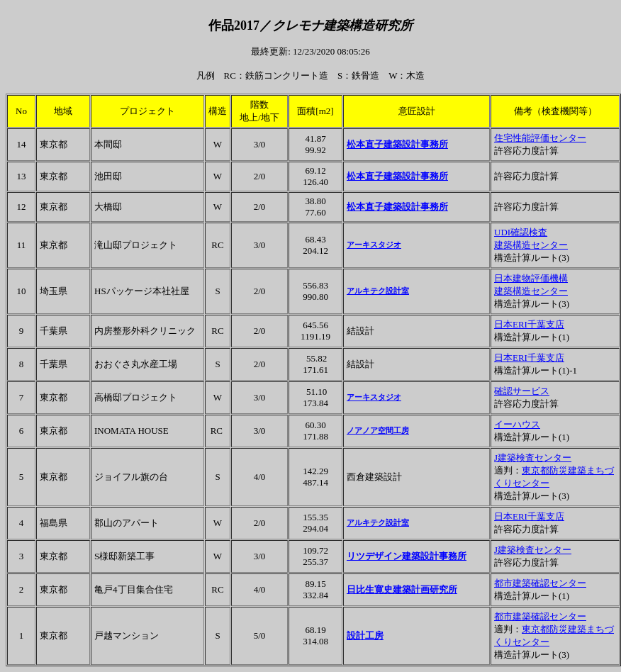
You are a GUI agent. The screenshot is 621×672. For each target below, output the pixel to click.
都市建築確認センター (540, 583)
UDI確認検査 (521, 232)
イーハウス (517, 424)
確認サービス (522, 391)
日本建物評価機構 (531, 278)
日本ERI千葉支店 (529, 324)
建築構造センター (531, 245)
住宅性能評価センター (540, 138)
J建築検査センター (533, 458)
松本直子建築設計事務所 (397, 144)
